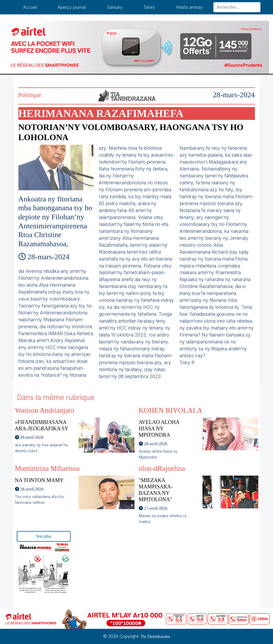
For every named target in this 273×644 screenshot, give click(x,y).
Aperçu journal (72, 7)
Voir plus (44, 536)
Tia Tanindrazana (155, 636)
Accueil (30, 7)
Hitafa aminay (190, 7)
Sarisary (115, 7)
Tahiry (149, 7)
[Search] (237, 7)
